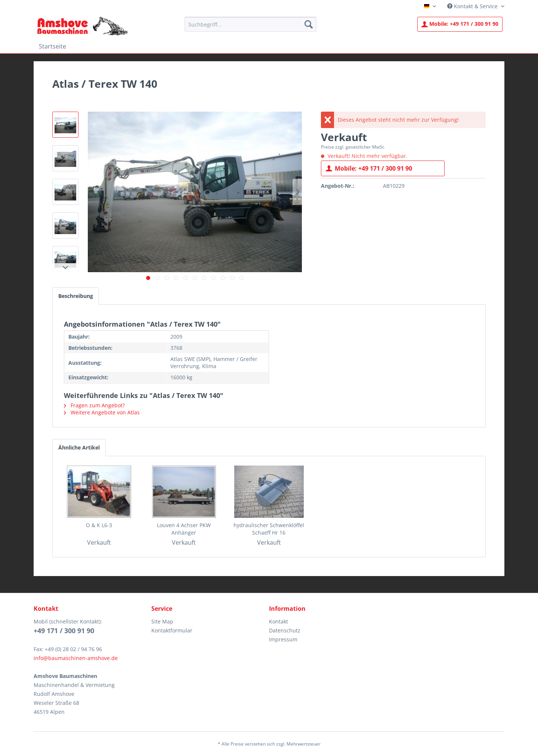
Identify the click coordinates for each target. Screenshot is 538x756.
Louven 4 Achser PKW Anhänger (184, 529)
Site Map (162, 621)
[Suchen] (309, 24)
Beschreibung (76, 296)
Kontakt (279, 621)
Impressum (283, 639)
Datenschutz (285, 630)
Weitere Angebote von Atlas (102, 412)
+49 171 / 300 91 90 (460, 24)
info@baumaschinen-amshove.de (76, 658)
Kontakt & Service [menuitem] (473, 6)
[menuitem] (251, 24)
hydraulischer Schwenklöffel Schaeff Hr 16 (269, 529)
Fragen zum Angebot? (94, 405)
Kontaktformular (172, 630)
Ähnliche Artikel (79, 447)
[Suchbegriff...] (251, 24)
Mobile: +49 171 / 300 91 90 (369, 167)
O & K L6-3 (99, 525)
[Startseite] (52, 46)
